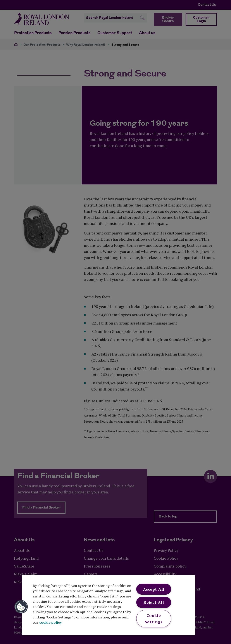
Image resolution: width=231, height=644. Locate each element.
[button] (21, 607)
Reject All (154, 602)
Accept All (154, 589)
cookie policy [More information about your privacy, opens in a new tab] (50, 622)
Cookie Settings (154, 619)
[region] (109, 605)
